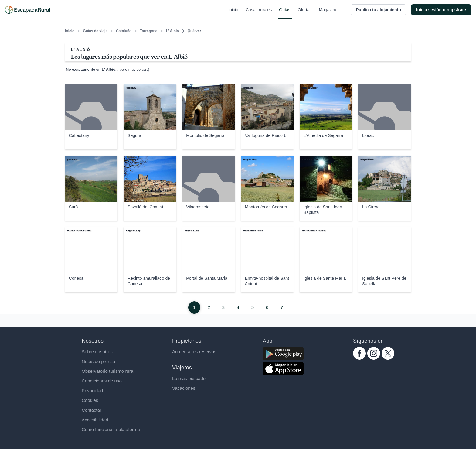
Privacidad (92, 391)
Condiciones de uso (102, 381)
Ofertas (305, 13)
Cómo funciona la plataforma (111, 429)
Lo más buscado (189, 378)
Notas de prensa (98, 361)
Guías (285, 13)
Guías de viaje (95, 31)
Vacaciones (184, 388)
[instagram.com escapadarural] (374, 358)
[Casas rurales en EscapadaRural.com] (27, 10)
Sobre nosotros (97, 352)
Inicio (233, 13)
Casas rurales (259, 13)
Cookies (90, 400)
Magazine (328, 13)
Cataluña (124, 31)
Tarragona (149, 31)
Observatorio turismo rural (108, 371)
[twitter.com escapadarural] (388, 358)
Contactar (92, 410)
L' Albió (173, 31)
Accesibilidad (95, 420)
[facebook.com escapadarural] (359, 358)
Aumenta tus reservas (194, 352)
